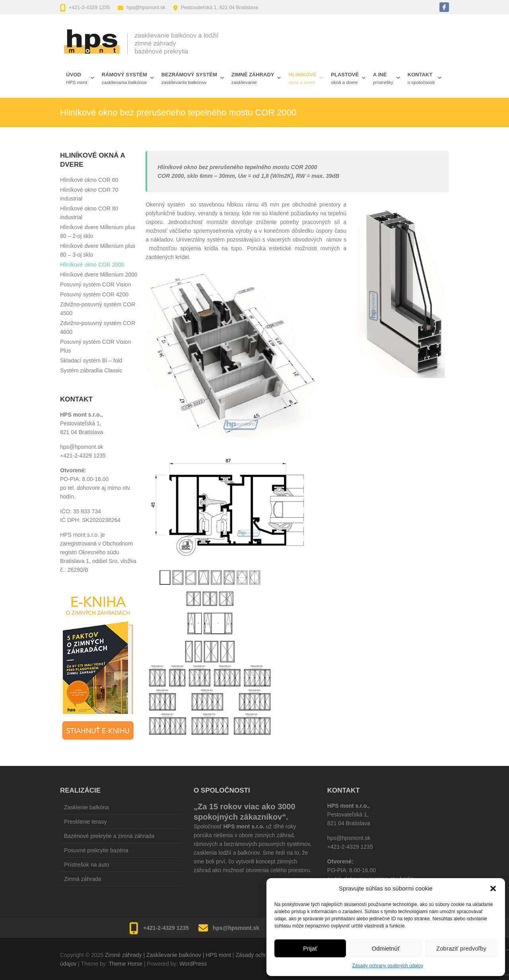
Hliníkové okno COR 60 (89, 180)
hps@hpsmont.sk (146, 8)
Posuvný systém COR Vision (96, 284)
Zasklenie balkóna (86, 807)
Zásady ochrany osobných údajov (388, 966)
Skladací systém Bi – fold (91, 360)
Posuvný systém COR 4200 (94, 294)
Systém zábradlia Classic (91, 370)
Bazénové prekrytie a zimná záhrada (109, 836)
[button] (493, 888)
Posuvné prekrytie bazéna (96, 850)
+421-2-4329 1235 (89, 8)
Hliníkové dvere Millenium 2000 (99, 275)
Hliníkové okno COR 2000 (92, 265)
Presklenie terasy (85, 822)
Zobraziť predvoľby (461, 948)
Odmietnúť (386, 948)
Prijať (310, 948)
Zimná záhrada (83, 879)
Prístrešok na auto (87, 865)
